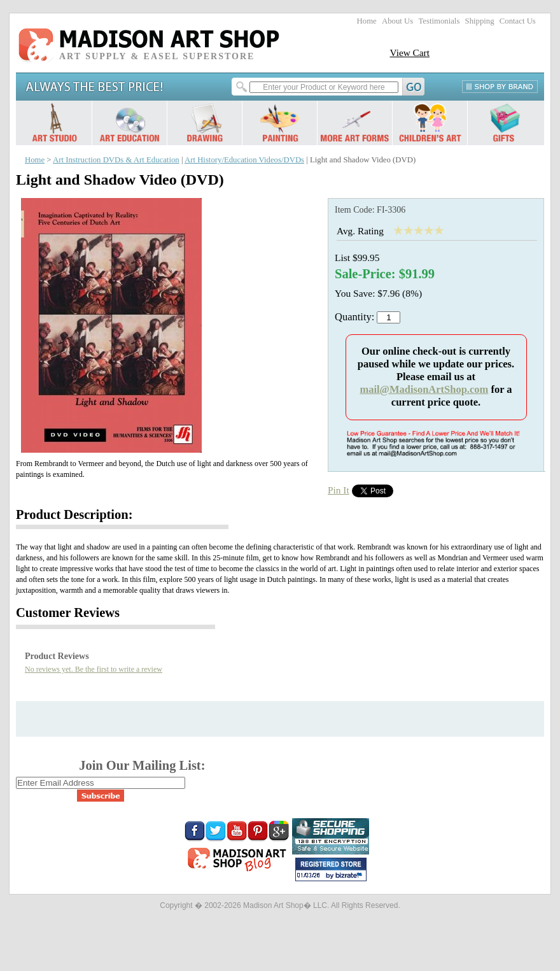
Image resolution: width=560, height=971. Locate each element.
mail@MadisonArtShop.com (424, 389)
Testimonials (439, 21)
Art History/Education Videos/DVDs (244, 160)
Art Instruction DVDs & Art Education (116, 160)
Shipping (480, 21)
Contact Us (518, 21)
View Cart (409, 53)
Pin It (339, 490)
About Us (397, 21)
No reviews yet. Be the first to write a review (94, 669)
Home (367, 21)
